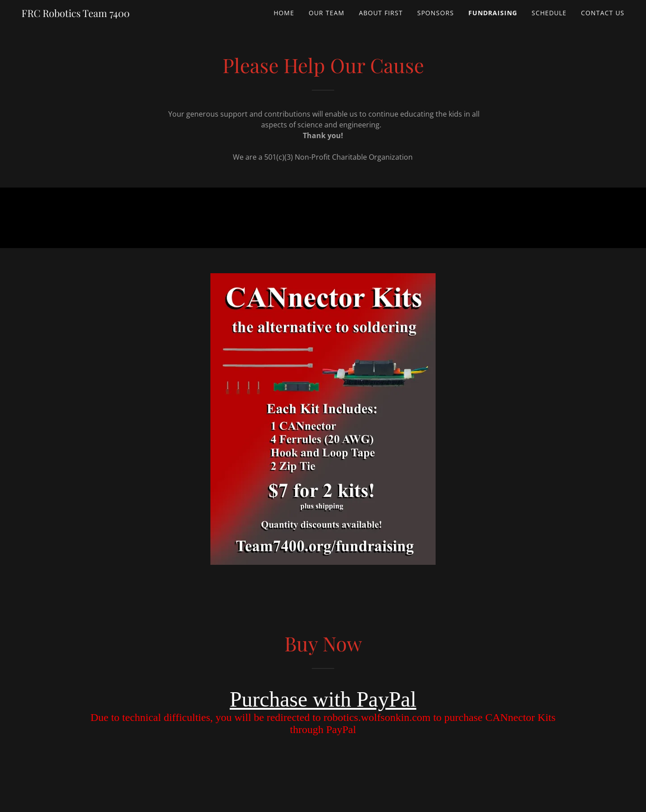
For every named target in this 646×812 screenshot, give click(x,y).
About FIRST (381, 13)
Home (284, 13)
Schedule (549, 13)
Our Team (327, 13)
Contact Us (603, 13)
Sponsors (436, 13)
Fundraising (493, 13)
